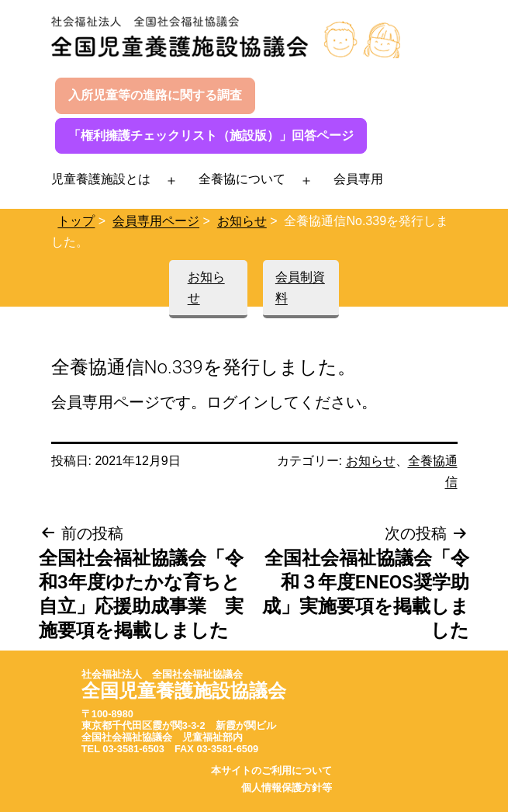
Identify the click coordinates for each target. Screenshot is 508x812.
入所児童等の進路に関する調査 (155, 95)
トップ (76, 221)
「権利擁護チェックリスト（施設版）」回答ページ (211, 135)
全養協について (242, 179)
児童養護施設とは (101, 179)
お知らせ (242, 221)
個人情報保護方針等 (287, 788)
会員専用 (358, 179)
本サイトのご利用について (271, 770)
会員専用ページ (156, 221)
